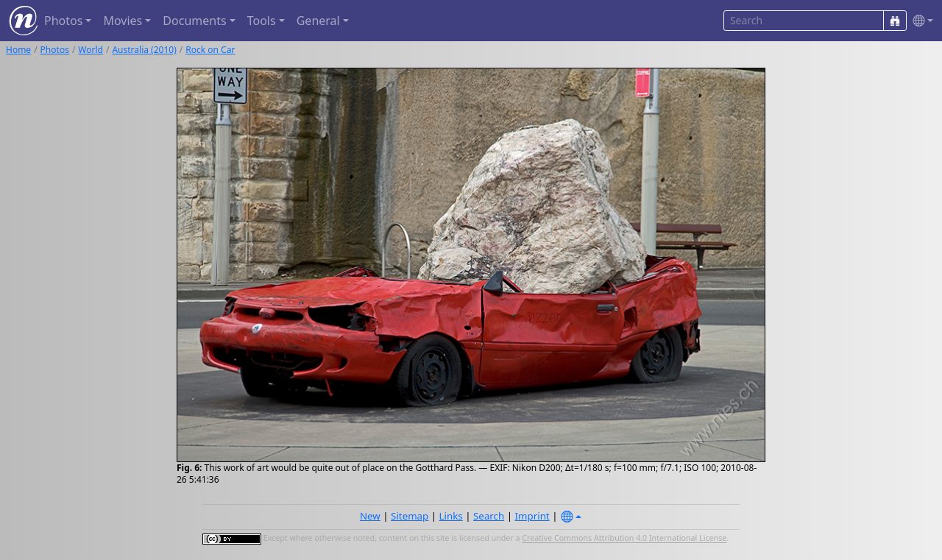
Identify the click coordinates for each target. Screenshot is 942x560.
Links (451, 516)
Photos (55, 50)
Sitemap (410, 516)
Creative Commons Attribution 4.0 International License (624, 539)
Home (18, 50)
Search (489, 516)
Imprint (532, 516)
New (370, 516)
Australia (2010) (144, 50)
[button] (920, 21)
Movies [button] (123, 21)
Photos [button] (63, 21)
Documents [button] (194, 21)
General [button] (318, 21)
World (91, 50)
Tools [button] (262, 21)
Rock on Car (210, 50)
